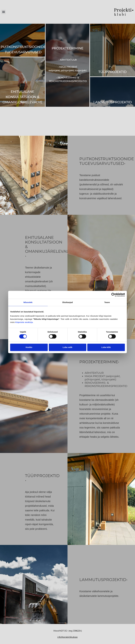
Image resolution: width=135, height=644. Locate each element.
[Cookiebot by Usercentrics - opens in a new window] (113, 295)
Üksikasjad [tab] (67, 302)
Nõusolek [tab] (28, 302)
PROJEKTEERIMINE (68, 48)
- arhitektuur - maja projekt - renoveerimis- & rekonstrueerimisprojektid (68, 70)
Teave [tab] (107, 302)
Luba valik (67, 347)
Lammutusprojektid (113, 102)
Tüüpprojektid (113, 72)
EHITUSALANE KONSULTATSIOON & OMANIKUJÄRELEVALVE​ (22, 97)
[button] (3, 12)
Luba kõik (106, 347)
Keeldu (29, 347)
